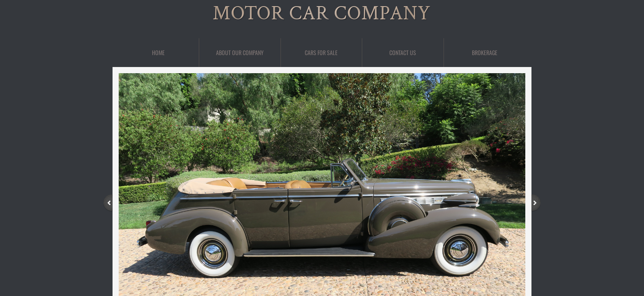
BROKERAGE (485, 52)
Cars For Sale (321, 52)
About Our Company (240, 52)
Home (158, 52)
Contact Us (403, 52)
